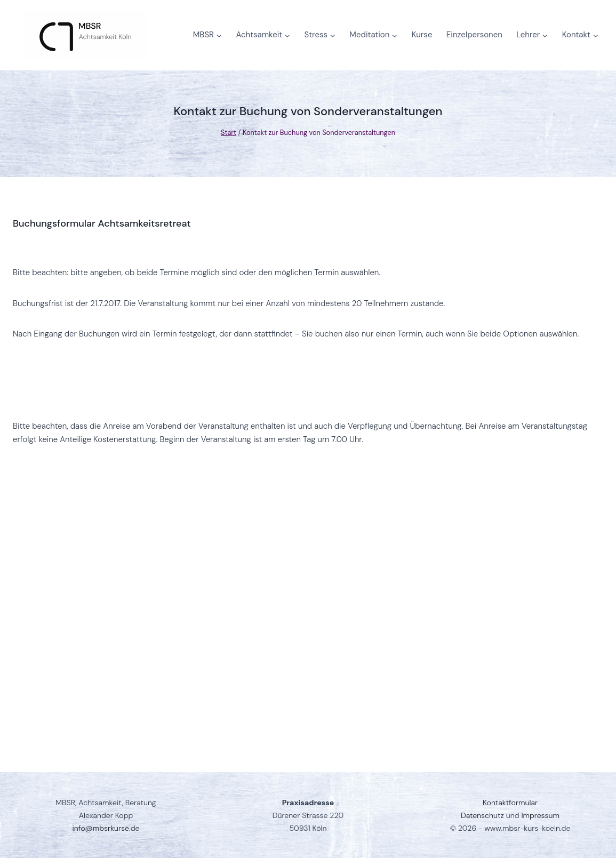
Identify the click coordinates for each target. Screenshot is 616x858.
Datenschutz (482, 815)
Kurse (422, 35)
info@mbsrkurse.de (106, 828)
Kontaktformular (510, 803)
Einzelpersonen (474, 35)
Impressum (540, 815)
